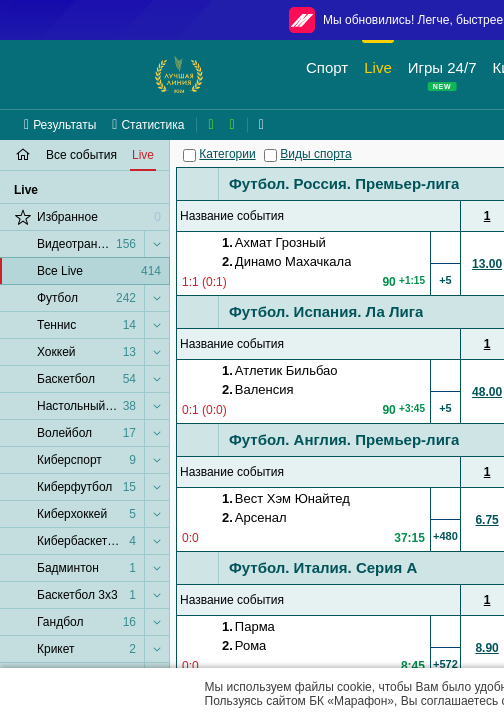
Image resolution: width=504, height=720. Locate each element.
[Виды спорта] (270, 155)
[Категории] (189, 155)
